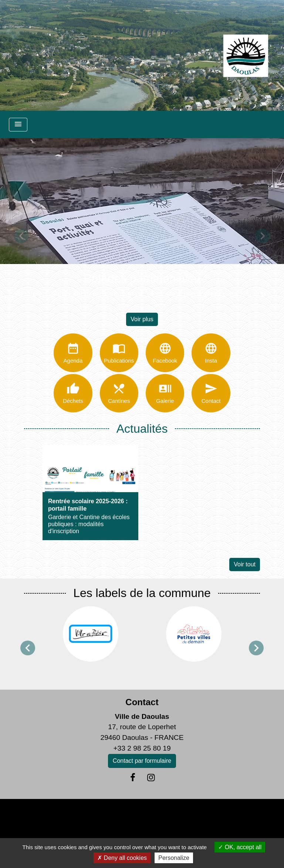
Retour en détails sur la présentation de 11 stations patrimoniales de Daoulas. (142, 294)
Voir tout (245, 565)
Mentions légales (48, 814)
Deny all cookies (122, 858)
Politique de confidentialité (124, 814)
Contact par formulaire (142, 761)
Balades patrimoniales (142, 278)
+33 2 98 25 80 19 (142, 749)
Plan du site (239, 814)
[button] (21, 236)
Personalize (174, 858)
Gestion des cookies (142, 831)
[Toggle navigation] (18, 125)
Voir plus (142, 319)
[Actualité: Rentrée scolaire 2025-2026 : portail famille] (90, 493)
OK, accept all (240, 847)
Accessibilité (193, 814)
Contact (142, 702)
